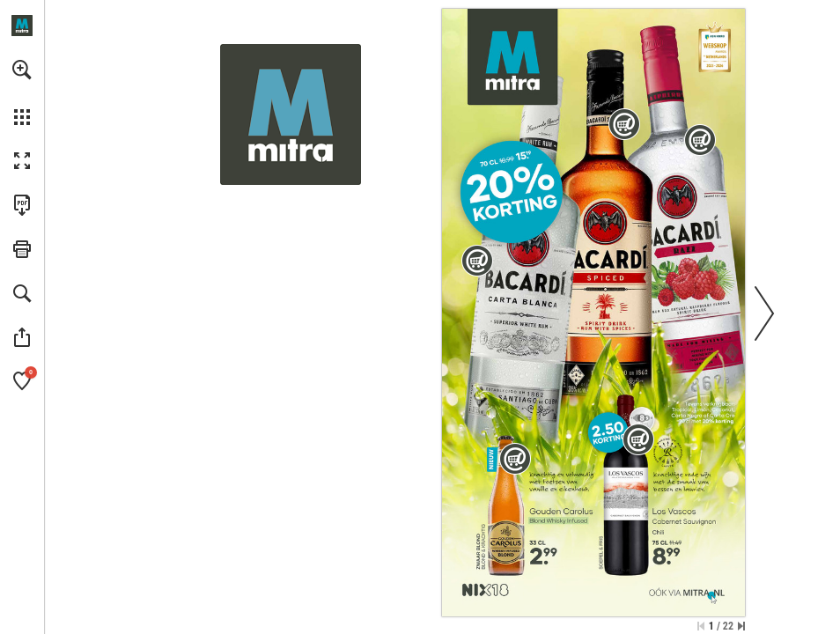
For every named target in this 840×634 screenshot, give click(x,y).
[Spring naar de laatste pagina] (741, 626)
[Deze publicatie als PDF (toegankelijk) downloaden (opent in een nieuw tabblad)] (22, 205)
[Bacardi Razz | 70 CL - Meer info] (684, 210)
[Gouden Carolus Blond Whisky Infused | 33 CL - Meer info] (506, 506)
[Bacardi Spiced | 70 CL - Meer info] (606, 235)
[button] (22, 70)
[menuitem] (22, 92)
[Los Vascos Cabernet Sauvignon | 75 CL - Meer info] (627, 486)
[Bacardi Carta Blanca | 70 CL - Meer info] (522, 258)
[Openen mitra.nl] (22, 26)
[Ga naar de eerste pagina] (701, 626)
